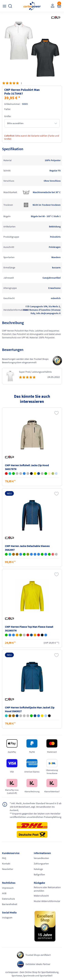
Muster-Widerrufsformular (47, 901)
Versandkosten (41, 858)
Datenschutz (8, 899)
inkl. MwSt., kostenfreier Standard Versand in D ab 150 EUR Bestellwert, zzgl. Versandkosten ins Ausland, (36, 807)
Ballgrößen (39, 875)
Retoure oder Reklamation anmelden (47, 889)
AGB (4, 893)
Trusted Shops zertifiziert (38, 955)
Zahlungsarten (41, 864)
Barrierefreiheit (10, 904)
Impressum (8, 888)
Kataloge (38, 869)
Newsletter (8, 869)
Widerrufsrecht (41, 896)
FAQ (4, 858)
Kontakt (6, 864)
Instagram (7, 918)
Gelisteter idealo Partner (38, 964)
